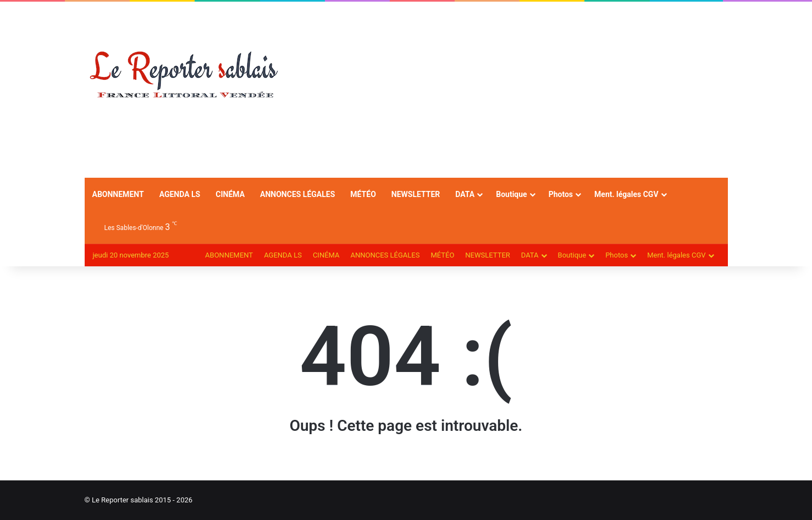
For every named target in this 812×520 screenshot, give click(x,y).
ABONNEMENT (118, 194)
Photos (561, 194)
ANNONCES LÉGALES (297, 194)
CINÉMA (230, 194)
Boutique (511, 194)
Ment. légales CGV (626, 194)
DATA (465, 194)
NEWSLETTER (416, 194)
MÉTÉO (363, 194)
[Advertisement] (516, 90)
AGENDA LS (180, 194)
